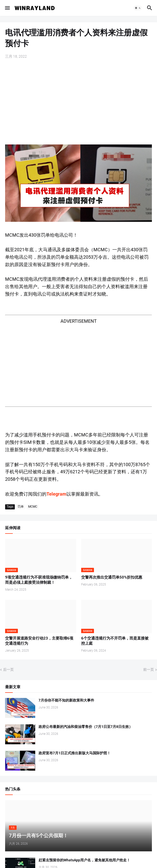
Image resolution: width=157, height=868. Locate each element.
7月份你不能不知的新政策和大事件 (66, 700)
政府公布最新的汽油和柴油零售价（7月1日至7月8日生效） (86, 727)
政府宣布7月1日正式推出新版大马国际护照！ (75, 753)
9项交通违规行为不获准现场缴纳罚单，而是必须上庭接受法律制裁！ (39, 580)
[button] (7, 8)
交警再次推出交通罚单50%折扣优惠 (112, 577)
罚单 (21, 507)
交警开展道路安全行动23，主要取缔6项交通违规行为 (39, 641)
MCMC (33, 507)
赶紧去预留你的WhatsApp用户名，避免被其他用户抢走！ (84, 860)
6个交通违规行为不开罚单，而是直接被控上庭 (115, 641)
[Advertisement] (79, 102)
